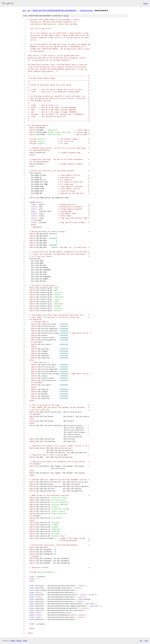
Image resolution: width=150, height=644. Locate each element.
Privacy (19, 641)
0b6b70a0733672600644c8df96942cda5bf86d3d (54, 10)
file (66, 16)
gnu (24, 10)
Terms (25, 641)
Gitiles (13, 641)
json (146, 641)
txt (141, 641)
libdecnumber (87, 10)
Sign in (146, 3)
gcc (29, 10)
